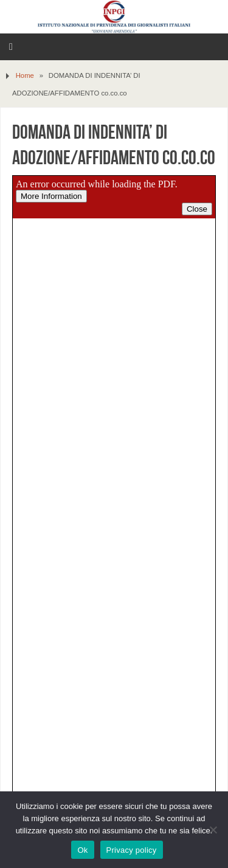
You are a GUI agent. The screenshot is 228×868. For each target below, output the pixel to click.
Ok (82, 850)
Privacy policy (132, 850)
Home (25, 75)
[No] (213, 830)
